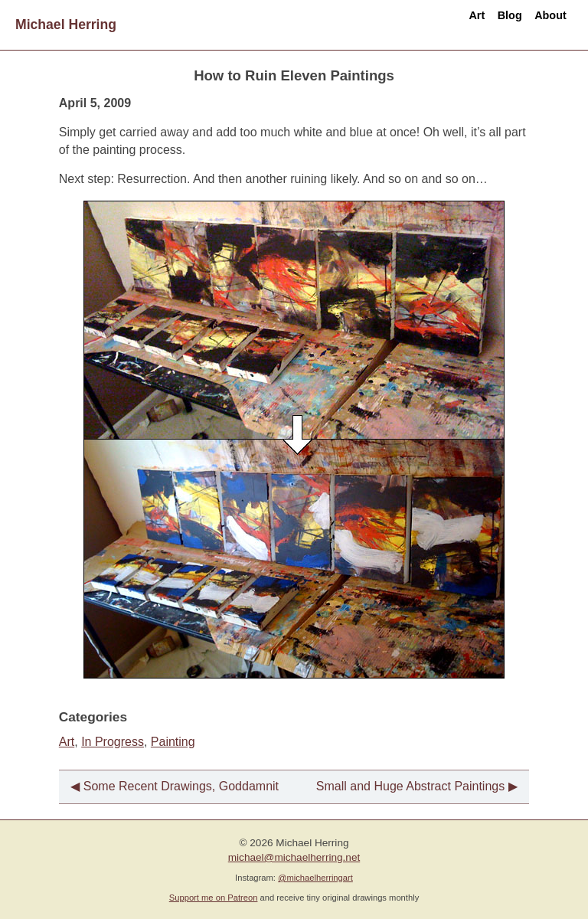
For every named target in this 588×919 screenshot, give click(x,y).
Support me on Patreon (214, 898)
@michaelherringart (315, 878)
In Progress (113, 742)
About (540, 25)
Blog (478, 25)
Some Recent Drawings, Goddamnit (181, 786)
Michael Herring (66, 25)
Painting (173, 742)
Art (425, 25)
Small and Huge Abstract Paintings (410, 786)
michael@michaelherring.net (294, 857)
